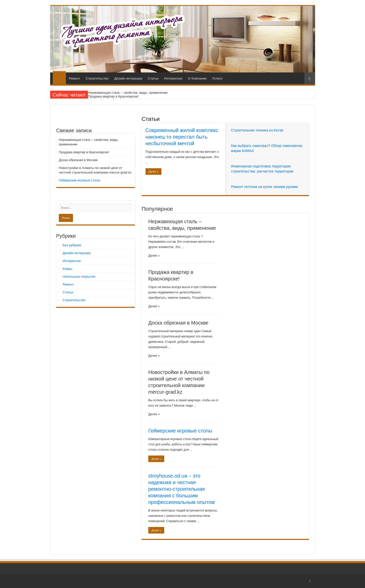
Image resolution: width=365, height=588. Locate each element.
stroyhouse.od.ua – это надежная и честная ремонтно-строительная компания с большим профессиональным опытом (181, 489)
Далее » (153, 172)
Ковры (67, 269)
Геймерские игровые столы (180, 431)
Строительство (97, 78)
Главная (59, 78)
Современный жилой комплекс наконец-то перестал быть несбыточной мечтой (182, 137)
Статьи (153, 78)
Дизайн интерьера (128, 78)
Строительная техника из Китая (257, 130)
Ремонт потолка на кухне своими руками (265, 187)
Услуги (217, 78)
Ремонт (75, 78)
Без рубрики (72, 245)
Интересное (173, 78)
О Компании (197, 78)
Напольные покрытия (79, 277)
